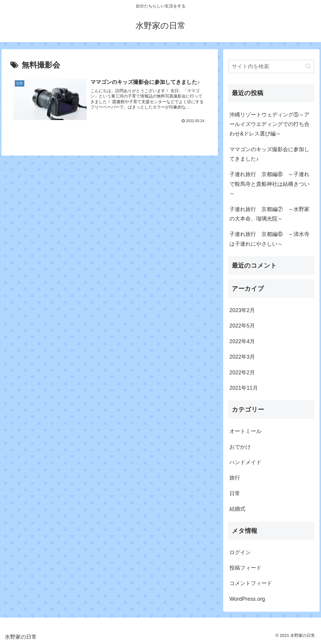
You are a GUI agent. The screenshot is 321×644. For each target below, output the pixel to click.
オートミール (245, 431)
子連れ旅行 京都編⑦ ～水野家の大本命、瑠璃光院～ (269, 214)
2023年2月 (242, 310)
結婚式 (237, 509)
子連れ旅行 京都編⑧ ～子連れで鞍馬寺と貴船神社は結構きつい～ (269, 184)
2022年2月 (242, 373)
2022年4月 (242, 341)
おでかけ (240, 447)
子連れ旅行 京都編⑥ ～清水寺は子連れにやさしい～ (269, 239)
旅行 (235, 478)
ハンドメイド (245, 462)
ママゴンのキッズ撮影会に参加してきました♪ (269, 154)
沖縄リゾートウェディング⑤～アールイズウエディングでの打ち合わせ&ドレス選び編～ (269, 124)
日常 (235, 493)
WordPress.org (247, 599)
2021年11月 (244, 388)
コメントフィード (251, 583)
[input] (271, 67)
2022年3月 (242, 357)
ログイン (240, 552)
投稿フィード (245, 568)
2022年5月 (242, 326)
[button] (308, 66)
